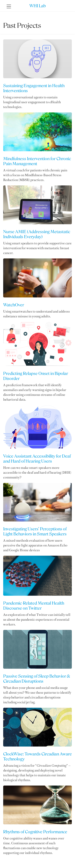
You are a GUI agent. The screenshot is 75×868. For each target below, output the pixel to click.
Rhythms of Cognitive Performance (35, 832)
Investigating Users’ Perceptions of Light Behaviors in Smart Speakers (35, 531)
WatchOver (14, 305)
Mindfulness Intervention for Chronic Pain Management (37, 161)
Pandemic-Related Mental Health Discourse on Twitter (34, 606)
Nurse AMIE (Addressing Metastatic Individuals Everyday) (37, 234)
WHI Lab (38, 6)
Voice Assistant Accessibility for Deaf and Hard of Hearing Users (37, 459)
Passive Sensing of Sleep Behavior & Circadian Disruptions (37, 679)
